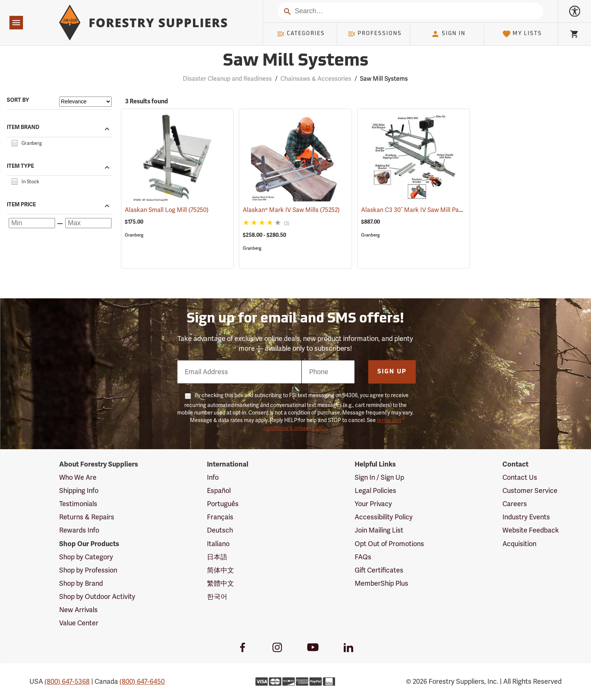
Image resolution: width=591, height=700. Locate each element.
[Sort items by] (85, 102)
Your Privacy (373, 504)
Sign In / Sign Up (379, 477)
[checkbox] (14, 142)
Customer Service (530, 491)
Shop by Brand (81, 583)
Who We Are (78, 477)
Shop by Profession (88, 570)
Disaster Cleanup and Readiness (227, 79)
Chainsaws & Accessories (316, 79)
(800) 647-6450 (142, 682)
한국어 (217, 597)
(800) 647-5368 (67, 682)
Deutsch (220, 530)
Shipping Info (79, 491)
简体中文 (220, 570)
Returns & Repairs (87, 517)
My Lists (522, 34)
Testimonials (78, 504)
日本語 (217, 557)
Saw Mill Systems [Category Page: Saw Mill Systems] (295, 61)
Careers (515, 504)
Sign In (448, 34)
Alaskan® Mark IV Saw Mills (291, 210)
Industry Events (526, 517)
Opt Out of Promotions (389, 544)
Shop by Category (86, 557)
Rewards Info (79, 530)
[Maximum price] (88, 223)
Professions (375, 34)
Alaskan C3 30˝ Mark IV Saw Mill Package (429, 210)
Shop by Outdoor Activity (97, 597)
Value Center (79, 623)
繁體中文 (220, 583)
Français (220, 517)
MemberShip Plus (381, 583)
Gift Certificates (379, 570)
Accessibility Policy (384, 517)
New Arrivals (78, 610)
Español (219, 491)
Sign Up (392, 372)
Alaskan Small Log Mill (167, 210)
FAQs (363, 557)
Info (213, 477)
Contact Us (520, 477)
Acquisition (519, 544)
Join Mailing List (379, 530)
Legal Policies (375, 491)
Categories (301, 34)
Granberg (134, 235)
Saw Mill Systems (384, 79)
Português (223, 504)
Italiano (218, 544)
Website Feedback (531, 530)
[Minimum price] (32, 223)
